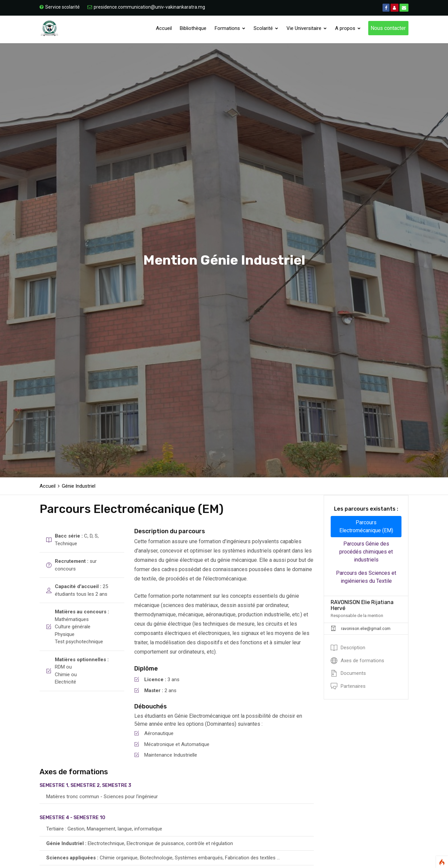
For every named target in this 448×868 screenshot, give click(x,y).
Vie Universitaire (307, 29)
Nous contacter (388, 29)
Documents (348, 673)
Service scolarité (60, 7)
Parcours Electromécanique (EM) (366, 526)
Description (348, 648)
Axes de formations (357, 661)
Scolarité (267, 29)
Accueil (166, 29)
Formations (231, 29)
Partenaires (348, 686)
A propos (348, 29)
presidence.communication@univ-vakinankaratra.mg (146, 7)
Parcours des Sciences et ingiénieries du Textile (366, 577)
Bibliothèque (195, 29)
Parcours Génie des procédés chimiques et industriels (366, 552)
